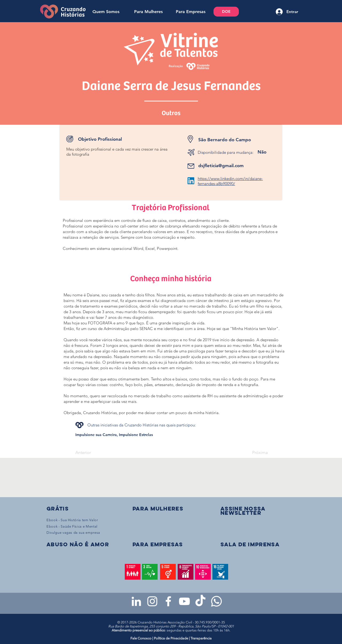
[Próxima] (254, 453)
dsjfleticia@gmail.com (221, 166)
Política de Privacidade (171, 638)
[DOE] (226, 12)
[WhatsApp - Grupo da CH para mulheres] (216, 601)
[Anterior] (93, 453)
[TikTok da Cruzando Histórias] (200, 601)
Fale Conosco (141, 638)
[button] (243, 511)
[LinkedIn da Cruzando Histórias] (136, 601)
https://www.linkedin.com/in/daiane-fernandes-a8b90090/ (230, 181)
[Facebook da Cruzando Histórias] (168, 601)
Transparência (201, 638)
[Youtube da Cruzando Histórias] (184, 601)
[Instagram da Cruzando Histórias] (152, 601)
